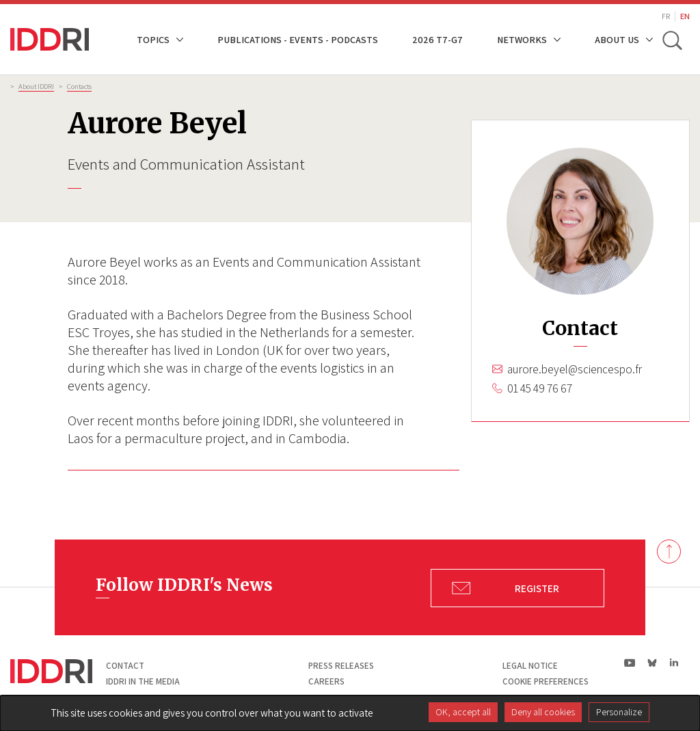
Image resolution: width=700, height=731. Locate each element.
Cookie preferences (546, 681)
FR (666, 16)
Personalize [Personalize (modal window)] (619, 712)
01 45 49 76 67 (540, 388)
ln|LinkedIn (674, 663)
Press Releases (341, 666)
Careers (326, 681)
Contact (125, 666)
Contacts (79, 86)
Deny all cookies (543, 712)
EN (685, 16)
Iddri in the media (143, 681)
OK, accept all (463, 712)
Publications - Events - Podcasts (298, 39)
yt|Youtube (630, 663)
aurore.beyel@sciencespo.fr (575, 369)
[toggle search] (671, 40)
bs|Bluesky (652, 663)
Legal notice (530, 666)
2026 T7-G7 (437, 39)
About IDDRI (36, 86)
